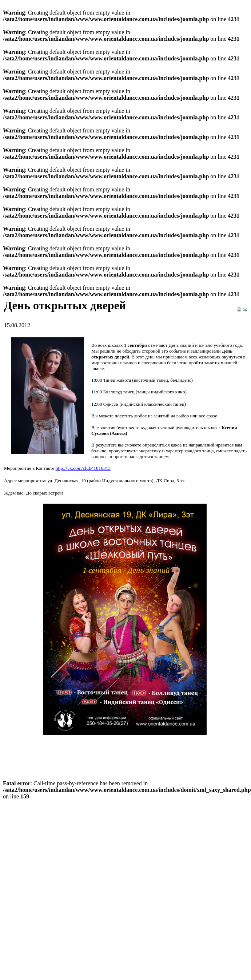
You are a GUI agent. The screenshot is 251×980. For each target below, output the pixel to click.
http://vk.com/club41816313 (83, 468)
